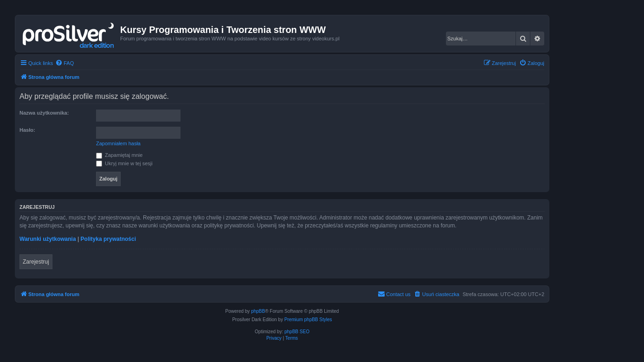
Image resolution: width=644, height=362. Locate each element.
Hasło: (27, 130)
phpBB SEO (297, 332)
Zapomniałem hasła (118, 143)
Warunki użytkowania (48, 239)
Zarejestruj (36, 262)
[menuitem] (64, 63)
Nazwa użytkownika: (44, 113)
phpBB (258, 311)
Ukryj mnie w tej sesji (124, 163)
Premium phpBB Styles (308, 320)
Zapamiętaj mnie (119, 155)
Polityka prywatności (108, 239)
